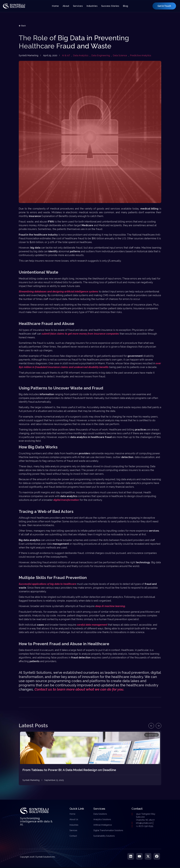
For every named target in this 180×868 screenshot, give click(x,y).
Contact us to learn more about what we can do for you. (79, 689)
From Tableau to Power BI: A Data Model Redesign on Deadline (69, 770)
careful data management (92, 625)
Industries (92, 6)
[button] (150, 726)
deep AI (100, 606)
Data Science (120, 55)
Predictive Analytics (141, 55)
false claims (57, 334)
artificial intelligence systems (81, 292)
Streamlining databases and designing (42, 292)
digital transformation (66, 500)
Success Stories (110, 6)
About (66, 6)
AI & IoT (66, 55)
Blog (125, 6)
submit (46, 334)
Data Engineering (101, 55)
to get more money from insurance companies (92, 334)
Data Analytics (81, 55)
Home (55, 6)
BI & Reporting (151, 735)
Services (78, 6)
